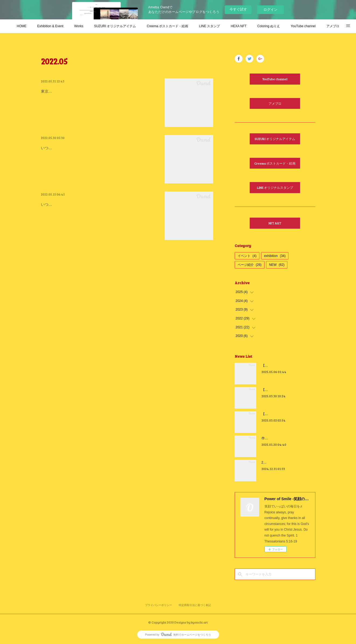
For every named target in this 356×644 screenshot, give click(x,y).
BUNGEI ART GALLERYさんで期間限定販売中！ (99, 90)
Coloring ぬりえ (269, 26)
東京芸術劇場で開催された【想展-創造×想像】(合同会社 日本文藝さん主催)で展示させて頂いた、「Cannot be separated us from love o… (100, 105)
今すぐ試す (238, 9)
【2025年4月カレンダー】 (281, 390)
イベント (247, 256)
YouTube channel (303, 26)
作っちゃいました (274, 438)
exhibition (275, 256)
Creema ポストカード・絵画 (167, 26)
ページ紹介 (250, 265)
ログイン (270, 10)
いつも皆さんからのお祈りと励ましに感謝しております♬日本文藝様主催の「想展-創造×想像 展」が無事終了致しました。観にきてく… (99, 162)
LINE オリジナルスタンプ (275, 187)
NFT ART (275, 223)
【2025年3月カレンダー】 (281, 414)
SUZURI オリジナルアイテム (115, 26)
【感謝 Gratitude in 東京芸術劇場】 (85, 147)
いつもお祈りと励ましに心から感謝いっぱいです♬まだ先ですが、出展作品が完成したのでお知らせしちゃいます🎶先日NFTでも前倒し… (100, 218)
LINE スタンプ (209, 26)
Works (79, 26)
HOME (22, 26)
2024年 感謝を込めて (278, 462)
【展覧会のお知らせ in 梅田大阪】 (82, 203)
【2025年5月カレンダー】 (281, 365)
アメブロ (333, 26)
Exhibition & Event (50, 26)
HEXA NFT (239, 26)
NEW (277, 265)
